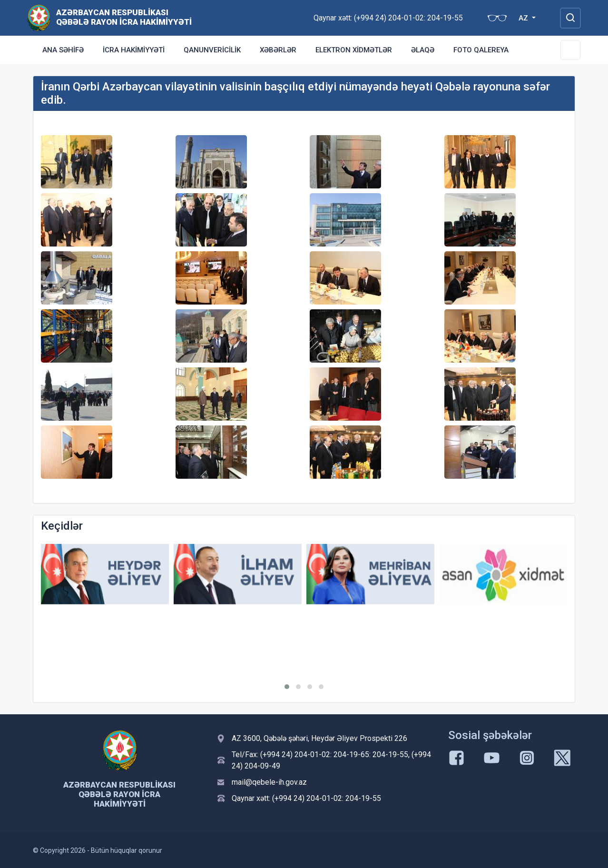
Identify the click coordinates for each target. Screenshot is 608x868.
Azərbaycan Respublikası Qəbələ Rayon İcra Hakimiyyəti (124, 17)
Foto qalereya (481, 50)
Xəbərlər (278, 50)
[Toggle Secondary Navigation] (570, 50)
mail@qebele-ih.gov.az (269, 782)
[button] (287, 687)
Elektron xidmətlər (354, 50)
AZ (524, 18)
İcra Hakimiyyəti (134, 50)
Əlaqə (423, 50)
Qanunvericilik (212, 50)
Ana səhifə (63, 50)
